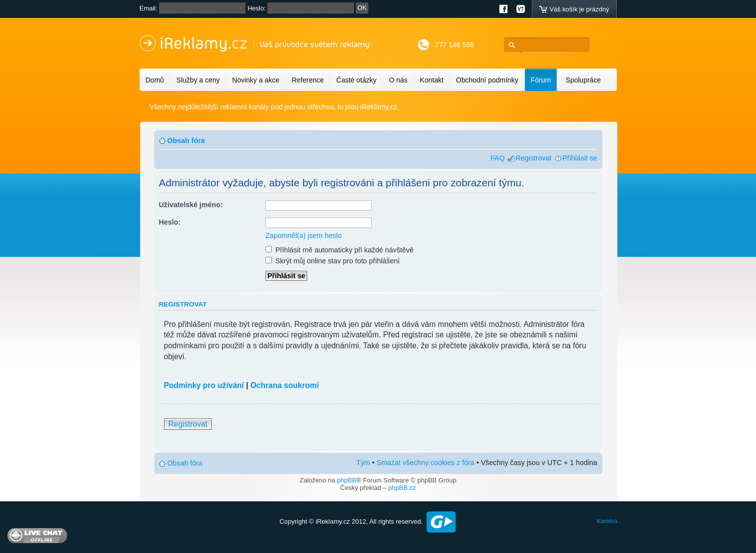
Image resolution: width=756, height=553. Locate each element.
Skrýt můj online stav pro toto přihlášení (333, 261)
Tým (363, 463)
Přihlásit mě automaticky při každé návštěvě (339, 250)
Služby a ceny (198, 80)
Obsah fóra (186, 141)
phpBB (347, 480)
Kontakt (432, 80)
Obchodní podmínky (487, 80)
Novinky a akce (256, 80)
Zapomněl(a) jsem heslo (303, 236)
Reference (308, 80)
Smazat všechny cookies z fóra (425, 463)
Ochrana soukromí (285, 385)
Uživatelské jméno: (191, 205)
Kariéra (607, 521)
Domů (155, 80)
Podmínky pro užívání (204, 385)
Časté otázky (357, 80)
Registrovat (533, 158)
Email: (149, 8)
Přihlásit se (580, 158)
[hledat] (549, 45)
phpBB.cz (402, 488)
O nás (398, 80)
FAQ (498, 158)
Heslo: (257, 8)
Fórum (541, 80)
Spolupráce (583, 80)
